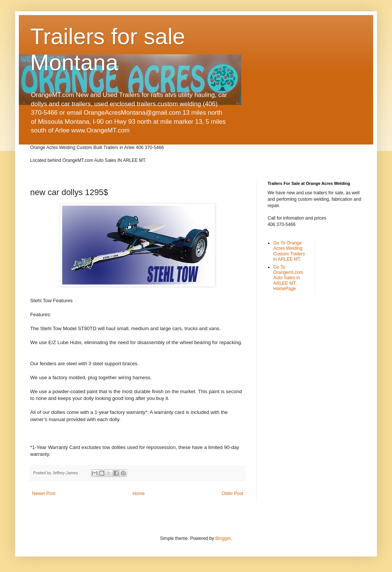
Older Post (232, 494)
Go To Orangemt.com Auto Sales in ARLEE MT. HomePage (288, 278)
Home (139, 494)
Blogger (223, 538)
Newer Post (44, 494)
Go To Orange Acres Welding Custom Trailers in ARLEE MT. (289, 251)
